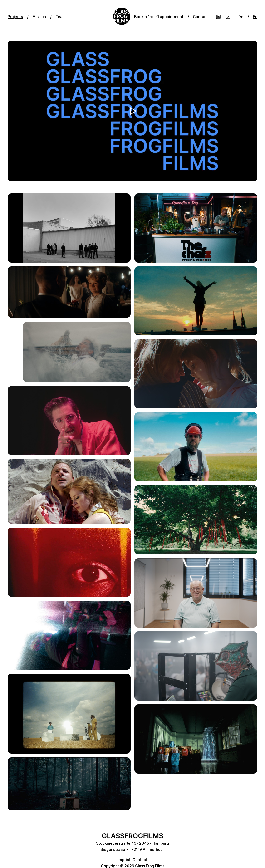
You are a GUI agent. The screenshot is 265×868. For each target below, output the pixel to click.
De (241, 17)
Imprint (124, 860)
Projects (15, 17)
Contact (200, 17)
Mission (39, 17)
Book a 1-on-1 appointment (159, 17)
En (255, 17)
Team (61, 17)
